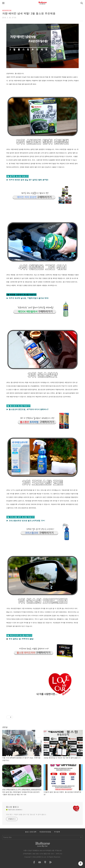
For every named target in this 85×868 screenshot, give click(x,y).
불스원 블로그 (12, 807)
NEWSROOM (7, 10)
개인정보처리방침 (45, 832)
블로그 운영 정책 (31, 832)
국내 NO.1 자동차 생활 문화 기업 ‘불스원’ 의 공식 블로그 (26, 814)
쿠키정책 (57, 832)
